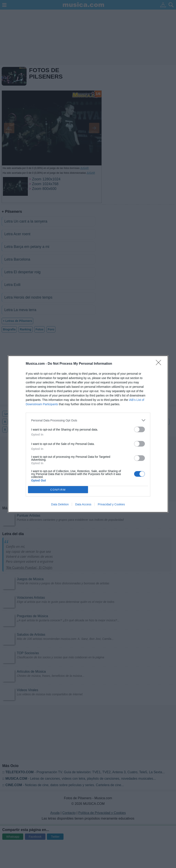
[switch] (139, 429)
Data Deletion (60, 504)
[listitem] (88, 420)
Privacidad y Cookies (111, 504)
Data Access (83, 504)
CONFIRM (58, 490)
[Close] (160, 364)
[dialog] (88, 434)
